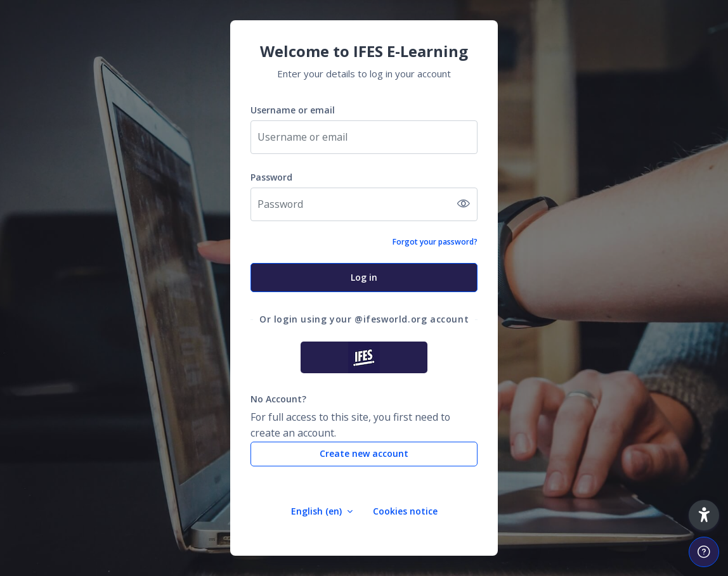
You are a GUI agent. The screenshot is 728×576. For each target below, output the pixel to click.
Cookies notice (405, 511)
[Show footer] (704, 552)
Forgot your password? (435, 242)
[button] (704, 515)
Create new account (364, 453)
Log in (364, 277)
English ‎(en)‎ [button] (318, 511)
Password (271, 177)
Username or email (293, 110)
